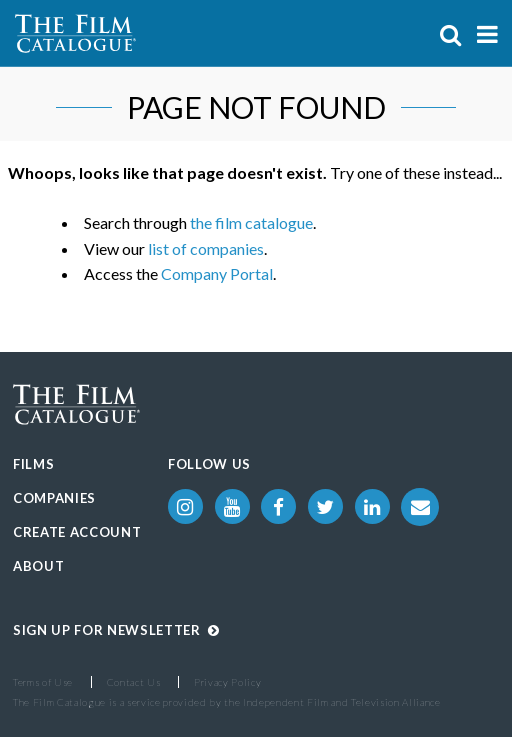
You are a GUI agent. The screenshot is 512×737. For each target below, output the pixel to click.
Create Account (77, 532)
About (38, 566)
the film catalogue (251, 222)
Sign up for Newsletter (116, 630)
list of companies (206, 248)
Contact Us (134, 682)
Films (33, 464)
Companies (54, 498)
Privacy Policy (227, 682)
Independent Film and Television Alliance (342, 702)
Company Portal (217, 273)
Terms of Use (43, 682)
